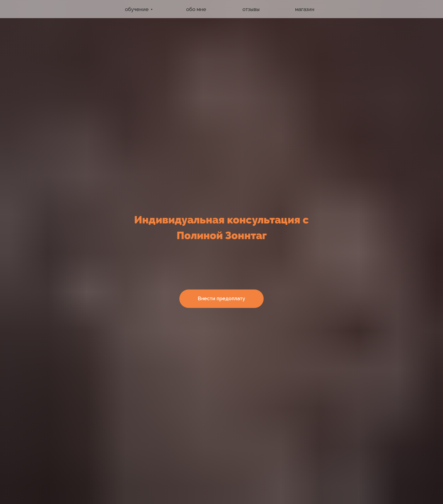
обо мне (196, 9)
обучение (137, 9)
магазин (305, 9)
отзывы (251, 9)
